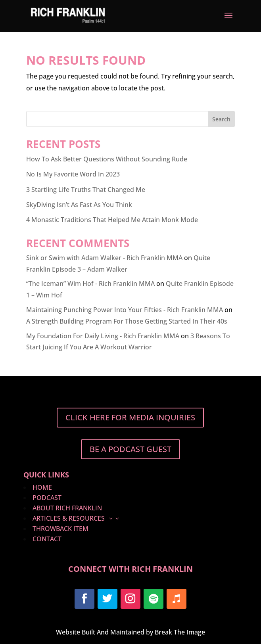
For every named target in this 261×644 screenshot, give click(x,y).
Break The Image (180, 632)
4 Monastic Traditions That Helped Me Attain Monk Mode (112, 220)
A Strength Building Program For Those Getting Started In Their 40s (127, 321)
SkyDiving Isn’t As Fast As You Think (79, 205)
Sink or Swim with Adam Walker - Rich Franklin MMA (104, 258)
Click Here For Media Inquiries (130, 417)
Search (221, 119)
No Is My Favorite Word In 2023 (73, 174)
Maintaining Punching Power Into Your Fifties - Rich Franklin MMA (125, 310)
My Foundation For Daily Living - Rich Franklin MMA (103, 336)
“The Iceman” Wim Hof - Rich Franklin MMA (90, 284)
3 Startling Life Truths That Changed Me (86, 190)
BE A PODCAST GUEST (130, 449)
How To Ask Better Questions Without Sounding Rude (107, 159)
